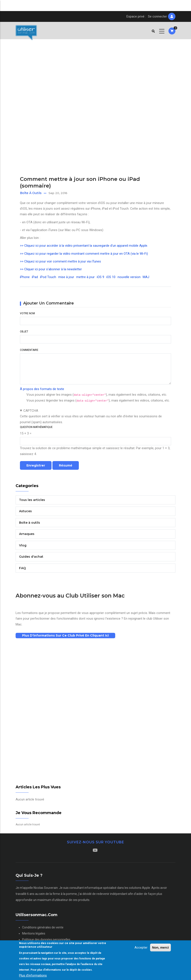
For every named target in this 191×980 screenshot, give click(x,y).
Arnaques (27, 534)
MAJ (146, 277)
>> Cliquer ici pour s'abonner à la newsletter (51, 269)
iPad (35, 277)
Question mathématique (36, 427)
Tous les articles (32, 500)
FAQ (22, 568)
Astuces (25, 511)
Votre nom (27, 313)
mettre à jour (85, 277)
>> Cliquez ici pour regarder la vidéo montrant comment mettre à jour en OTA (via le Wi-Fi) (84, 254)
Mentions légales (34, 933)
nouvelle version (129, 277)
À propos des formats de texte (42, 389)
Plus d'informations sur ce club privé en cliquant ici (65, 635)
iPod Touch (48, 277)
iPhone (25, 277)
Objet (24, 332)
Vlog (23, 545)
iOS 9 (100, 277)
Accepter (141, 948)
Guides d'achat (31, 557)
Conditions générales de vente (43, 927)
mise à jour (66, 277)
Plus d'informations (33, 975)
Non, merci (160, 947)
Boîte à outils (31, 193)
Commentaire (29, 350)
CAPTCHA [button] (31, 411)
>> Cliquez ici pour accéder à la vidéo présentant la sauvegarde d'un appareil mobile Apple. (84, 246)
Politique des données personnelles (46, 940)
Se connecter (157, 16)
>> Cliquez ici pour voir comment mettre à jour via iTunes (60, 261)
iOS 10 (111, 277)
